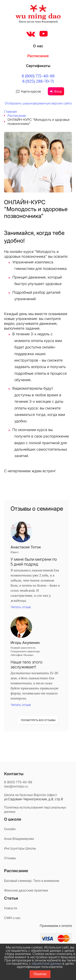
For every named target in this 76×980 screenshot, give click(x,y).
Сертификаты (38, 66)
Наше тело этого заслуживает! (27, 665)
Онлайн (10, 829)
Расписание (38, 56)
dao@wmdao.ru (16, 786)
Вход (56, 91)
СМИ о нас (12, 918)
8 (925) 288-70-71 (38, 81)
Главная (10, 111)
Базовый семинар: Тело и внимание (32, 881)
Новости (11, 908)
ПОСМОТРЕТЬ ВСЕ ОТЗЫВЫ (38, 720)
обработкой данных (47, 963)
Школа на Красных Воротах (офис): (31, 795)
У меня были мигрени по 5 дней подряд (34, 562)
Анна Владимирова (19, 839)
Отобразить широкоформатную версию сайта (38, 103)
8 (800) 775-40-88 (38, 76)
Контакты (14, 774)
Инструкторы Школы (20, 848)
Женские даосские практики (26, 890)
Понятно (40, 974)
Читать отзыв (21, 607)
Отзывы (10, 858)
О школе (13, 819)
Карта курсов (28, 91)
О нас (38, 46)
